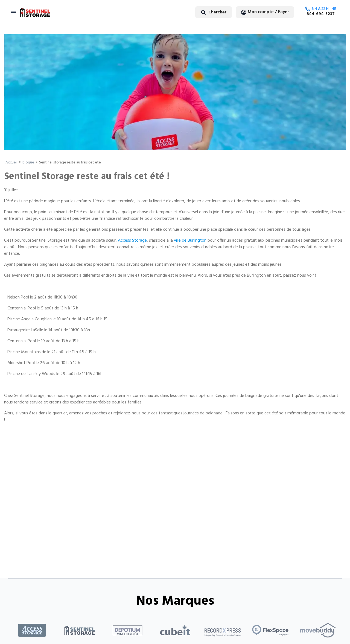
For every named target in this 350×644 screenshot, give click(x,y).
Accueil (11, 163)
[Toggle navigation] (13, 12)
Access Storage (132, 241)
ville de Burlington (190, 241)
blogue (28, 163)
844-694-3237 (321, 14)
